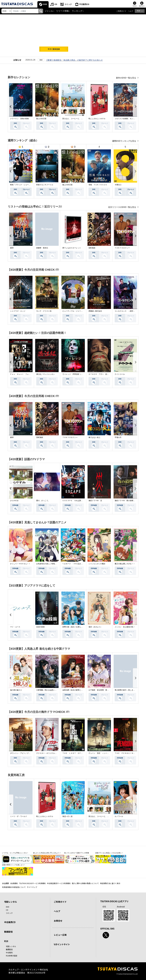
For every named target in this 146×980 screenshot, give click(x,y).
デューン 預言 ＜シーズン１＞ (101, 753)
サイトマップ (32, 887)
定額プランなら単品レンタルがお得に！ (109, 853)
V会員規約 (14, 883)
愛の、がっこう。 (43, 501)
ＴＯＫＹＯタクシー (122, 248)
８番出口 (118, 185)
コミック (68, 4)
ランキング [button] (77, 11)
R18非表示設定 (12, 956)
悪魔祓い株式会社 (95, 311)
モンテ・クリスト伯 (44, 311)
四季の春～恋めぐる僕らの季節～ (75, 627)
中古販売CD (84, 4)
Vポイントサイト (62, 944)
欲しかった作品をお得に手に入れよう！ (47, 853)
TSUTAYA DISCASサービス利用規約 (32, 883)
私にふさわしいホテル (97, 119)
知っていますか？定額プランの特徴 (77, 853)
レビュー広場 (60, 935)
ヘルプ (131, 11)
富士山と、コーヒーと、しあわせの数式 (78, 119)
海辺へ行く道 (67, 816)
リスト (135, 6)
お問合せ (58, 921)
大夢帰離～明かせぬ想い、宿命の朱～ (51, 690)
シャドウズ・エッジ (18, 311)
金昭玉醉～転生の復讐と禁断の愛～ (76, 690)
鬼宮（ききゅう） (95, 627)
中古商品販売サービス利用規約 (59, 883)
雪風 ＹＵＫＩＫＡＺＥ (98, 185)
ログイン (142, 6)
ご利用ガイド (121, 11)
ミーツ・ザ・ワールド (19, 816)
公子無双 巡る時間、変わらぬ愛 (101, 690)
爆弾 (12, 248)
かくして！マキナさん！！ (20, 564)
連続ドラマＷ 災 (95, 501)
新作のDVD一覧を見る (126, 78)
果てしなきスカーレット (72, 248)
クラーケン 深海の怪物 (19, 119)
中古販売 (9, 952)
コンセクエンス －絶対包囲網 (126, 311)
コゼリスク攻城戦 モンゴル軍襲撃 (128, 119)
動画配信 (8, 932)
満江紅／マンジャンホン (46, 374)
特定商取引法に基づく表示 (110, 883)
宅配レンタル (11, 946)
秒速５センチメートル (45, 185)
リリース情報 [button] (62, 11)
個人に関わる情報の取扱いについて (85, 883)
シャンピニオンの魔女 (97, 564)
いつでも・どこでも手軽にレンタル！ (15, 853)
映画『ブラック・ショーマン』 (22, 185)
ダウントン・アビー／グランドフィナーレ (26, 753)
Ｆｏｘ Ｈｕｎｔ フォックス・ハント (25, 374)
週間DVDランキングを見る (124, 141)
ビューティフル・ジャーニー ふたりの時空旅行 (81, 311)
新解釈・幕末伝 (42, 248)
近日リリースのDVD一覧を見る (122, 207)
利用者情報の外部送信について (14, 887)
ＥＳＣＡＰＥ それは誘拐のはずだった (78, 501)
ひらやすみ (14, 501)
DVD (45, 4)
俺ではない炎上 (94, 437)
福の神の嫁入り (16, 690)
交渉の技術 (40, 627)
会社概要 (5, 883)
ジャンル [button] (49, 11)
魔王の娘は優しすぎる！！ (125, 564)
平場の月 (118, 437)
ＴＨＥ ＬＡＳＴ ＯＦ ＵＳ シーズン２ (79, 753)
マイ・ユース (15, 627)
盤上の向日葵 (41, 119)
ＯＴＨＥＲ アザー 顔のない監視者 (103, 374)
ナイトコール (120, 374)
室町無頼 (92, 248)
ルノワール (119, 816)
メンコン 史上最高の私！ (125, 627)
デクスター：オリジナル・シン (48, 753)
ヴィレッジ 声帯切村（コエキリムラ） (78, 374)
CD (56, 4)
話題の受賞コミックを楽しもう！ (14, 865)
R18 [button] (139, 11)
